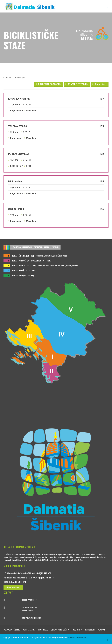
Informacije (43, 630)
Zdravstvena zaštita (60, 630)
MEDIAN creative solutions (77, 637)
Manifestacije (29, 630)
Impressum (90, 630)
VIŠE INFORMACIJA (13, 587)
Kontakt (101, 630)
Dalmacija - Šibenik (12, 630)
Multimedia (77, 630)
